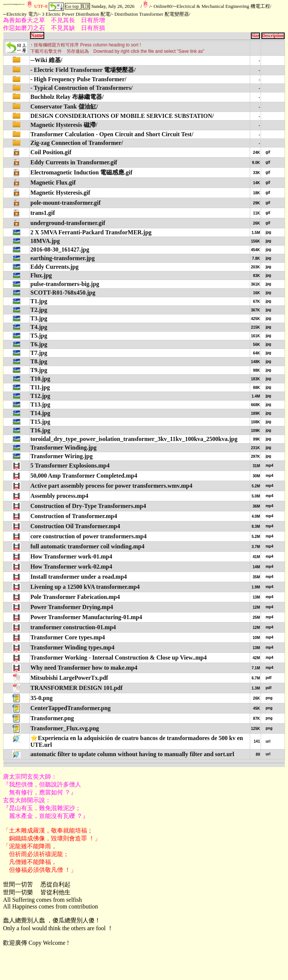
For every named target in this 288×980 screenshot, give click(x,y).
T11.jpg (40, 387)
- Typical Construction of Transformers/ (82, 88)
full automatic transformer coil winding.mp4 (87, 546)
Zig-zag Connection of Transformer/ (77, 143)
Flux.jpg (41, 275)
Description (273, 36)
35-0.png (41, 698)
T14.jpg (40, 413)
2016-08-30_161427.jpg (60, 249)
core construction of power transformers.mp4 (88, 536)
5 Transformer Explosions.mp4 (70, 465)
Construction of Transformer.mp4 (74, 516)
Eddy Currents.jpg (55, 267)
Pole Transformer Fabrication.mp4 (75, 597)
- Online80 (161, 6)
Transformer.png (52, 718)
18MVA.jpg (45, 241)
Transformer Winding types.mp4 (72, 647)
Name (37, 35)
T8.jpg (39, 361)
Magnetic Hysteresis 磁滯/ (64, 125)
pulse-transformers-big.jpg (65, 284)
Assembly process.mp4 (59, 496)
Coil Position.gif (51, 152)
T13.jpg (40, 404)
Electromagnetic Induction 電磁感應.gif (81, 172)
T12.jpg (40, 396)
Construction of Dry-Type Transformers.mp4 (88, 506)
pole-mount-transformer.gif (65, 203)
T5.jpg (39, 336)
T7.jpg (39, 353)
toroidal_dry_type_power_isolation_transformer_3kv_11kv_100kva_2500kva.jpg (134, 439)
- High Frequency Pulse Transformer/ (78, 79)
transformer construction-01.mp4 (73, 627)
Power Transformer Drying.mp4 (72, 607)
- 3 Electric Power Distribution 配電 (75, 14)
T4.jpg (39, 327)
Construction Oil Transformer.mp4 (75, 526)
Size (255, 36)
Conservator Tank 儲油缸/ (64, 106)
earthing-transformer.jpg (62, 258)
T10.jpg (40, 379)
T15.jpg (40, 422)
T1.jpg (39, 301)
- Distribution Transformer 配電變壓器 (150, 14)
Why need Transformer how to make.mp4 (84, 668)
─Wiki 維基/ (46, 60)
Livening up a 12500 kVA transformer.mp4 (85, 587)
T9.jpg (39, 370)
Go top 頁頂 (77, 6)
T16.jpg (40, 430)
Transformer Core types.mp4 (68, 637)
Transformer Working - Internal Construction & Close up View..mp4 (118, 658)
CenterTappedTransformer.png (70, 708)
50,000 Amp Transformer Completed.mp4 (84, 476)
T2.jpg (39, 310)
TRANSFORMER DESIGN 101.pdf (76, 688)
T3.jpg (39, 318)
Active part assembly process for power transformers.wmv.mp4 (111, 486)
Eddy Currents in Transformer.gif (74, 162)
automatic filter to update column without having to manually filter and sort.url (132, 754)
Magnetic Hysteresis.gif (60, 193)
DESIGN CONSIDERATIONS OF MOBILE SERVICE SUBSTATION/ (122, 116)
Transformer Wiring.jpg (61, 456)
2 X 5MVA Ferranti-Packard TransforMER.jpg (91, 232)
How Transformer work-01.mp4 (71, 556)
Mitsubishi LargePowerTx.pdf (69, 678)
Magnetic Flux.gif (53, 182)
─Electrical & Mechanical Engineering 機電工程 (222, 6)
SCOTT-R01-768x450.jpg (63, 293)
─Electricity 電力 (20, 14)
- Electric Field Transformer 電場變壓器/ (83, 70)
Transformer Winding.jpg (64, 448)
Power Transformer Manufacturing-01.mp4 (86, 617)
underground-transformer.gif (68, 223)
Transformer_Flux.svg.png (65, 728)
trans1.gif (43, 213)
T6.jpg (39, 344)
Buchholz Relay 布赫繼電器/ (67, 97)
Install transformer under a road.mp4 (79, 577)
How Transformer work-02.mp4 (71, 567)
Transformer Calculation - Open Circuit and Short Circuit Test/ (112, 134)
